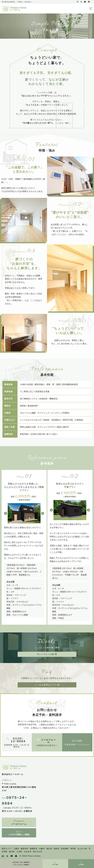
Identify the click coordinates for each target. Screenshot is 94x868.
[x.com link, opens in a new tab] (81, 2)
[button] (6, 513)
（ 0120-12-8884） (18, 808)
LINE (81, 864)
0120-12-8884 (21, 862)
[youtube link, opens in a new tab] (85, 2)
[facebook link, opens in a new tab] (89, 2)
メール (55, 864)
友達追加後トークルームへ (77, 744)
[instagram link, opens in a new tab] (77, 2)
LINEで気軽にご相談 (19, 834)
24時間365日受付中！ (47, 745)
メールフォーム (19, 824)
